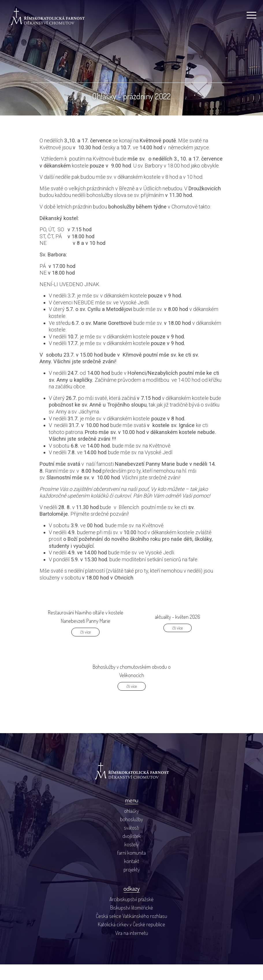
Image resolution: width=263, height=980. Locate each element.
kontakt (132, 876)
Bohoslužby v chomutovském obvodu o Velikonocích (132, 686)
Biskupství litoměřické (132, 923)
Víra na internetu (132, 948)
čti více (85, 647)
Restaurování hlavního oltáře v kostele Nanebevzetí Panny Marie (86, 631)
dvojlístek (132, 851)
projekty (132, 885)
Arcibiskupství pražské (131, 915)
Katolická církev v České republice (131, 940)
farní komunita (131, 868)
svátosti (131, 843)
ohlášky (131, 826)
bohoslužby (131, 834)
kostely (131, 859)
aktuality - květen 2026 (177, 632)
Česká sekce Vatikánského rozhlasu (131, 931)
